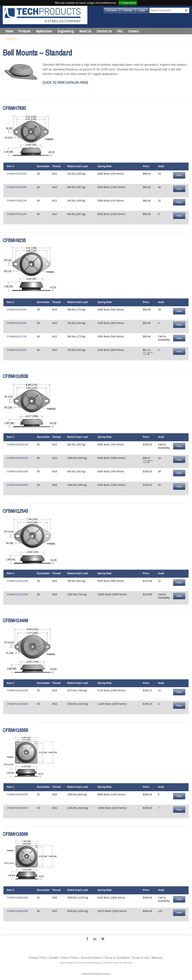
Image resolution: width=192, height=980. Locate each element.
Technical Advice (91, 958)
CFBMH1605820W (17, 794)
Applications (44, 31)
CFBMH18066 (15, 834)
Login (142, 10)
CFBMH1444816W (17, 690)
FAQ (120, 31)
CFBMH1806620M (17, 911)
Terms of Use (140, 958)
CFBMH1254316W (17, 581)
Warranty (157, 958)
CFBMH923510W (17, 310)
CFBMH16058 (15, 730)
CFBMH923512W (17, 336)
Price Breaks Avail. (148, 353)
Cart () (128, 10)
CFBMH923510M (17, 323)
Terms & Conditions (117, 958)
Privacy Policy (38, 958)
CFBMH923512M (17, 350)
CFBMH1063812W (17, 445)
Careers (134, 31)
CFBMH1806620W (17, 898)
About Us (85, 31)
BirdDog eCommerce (102, 974)
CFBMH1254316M (17, 594)
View (179, 175)
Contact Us (104, 31)
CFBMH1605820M (17, 808)
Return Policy (69, 958)
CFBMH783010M (17, 187)
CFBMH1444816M (17, 704)
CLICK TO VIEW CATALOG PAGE (65, 82)
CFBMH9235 (14, 240)
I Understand (128, 3)
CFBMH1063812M (17, 458)
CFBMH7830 (14, 108)
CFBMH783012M (17, 214)
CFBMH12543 (15, 511)
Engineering (66, 31)
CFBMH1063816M (17, 485)
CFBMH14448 (15, 620)
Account (112, 10)
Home (9, 31)
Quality (54, 958)
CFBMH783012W (17, 201)
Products (25, 31)
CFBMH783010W (17, 174)
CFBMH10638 (15, 376)
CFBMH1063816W (17, 471)
